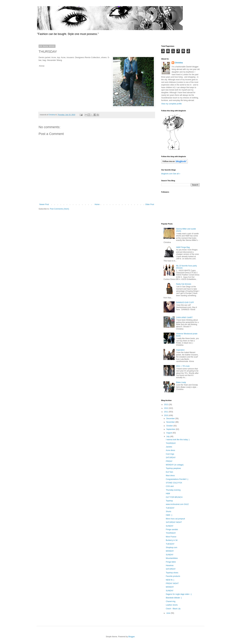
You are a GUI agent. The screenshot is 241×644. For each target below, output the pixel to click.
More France (171, 537)
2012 (166, 408)
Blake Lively (181, 382)
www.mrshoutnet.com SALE (177, 504)
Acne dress (170, 450)
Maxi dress (170, 476)
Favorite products (173, 576)
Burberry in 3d (172, 540)
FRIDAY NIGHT (172, 583)
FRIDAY (169, 461)
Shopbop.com (172, 547)
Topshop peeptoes (173, 468)
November (171, 422)
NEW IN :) (170, 580)
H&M (168, 494)
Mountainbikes (172, 558)
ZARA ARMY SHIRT (184, 318)
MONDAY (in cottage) (175, 465)
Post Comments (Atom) (59, 209)
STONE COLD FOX (174, 483)
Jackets (169, 447)
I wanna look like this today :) (178, 440)
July (168, 437)
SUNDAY (170, 526)
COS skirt (170, 486)
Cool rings (170, 454)
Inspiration (180, 350)
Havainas (170, 565)
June (169, 613)
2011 (166, 412)
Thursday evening (173, 490)
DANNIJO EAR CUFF (185, 302)
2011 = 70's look (183, 366)
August (169, 433)
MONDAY (170, 551)
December (171, 419)
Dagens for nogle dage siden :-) (179, 594)
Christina (179, 63)
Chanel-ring (171, 601)
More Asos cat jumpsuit (175, 519)
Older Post (150, 204)
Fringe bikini (171, 562)
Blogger (131, 637)
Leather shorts (172, 605)
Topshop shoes (172, 573)
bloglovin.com (167, 174)
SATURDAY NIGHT (174, 522)
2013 (166, 405)
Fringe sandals (172, 529)
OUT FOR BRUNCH (174, 497)
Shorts (169, 512)
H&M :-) (169, 515)
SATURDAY (171, 458)
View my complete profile (171, 104)
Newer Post (44, 204)
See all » (177, 174)
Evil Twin (169, 472)
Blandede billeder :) (174, 598)
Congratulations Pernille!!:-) (177, 479)
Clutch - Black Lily (173, 609)
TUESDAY (170, 508)
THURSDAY (171, 443)
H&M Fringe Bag (183, 247)
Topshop (169, 501)
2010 (166, 415)
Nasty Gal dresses (184, 284)
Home (97, 204)
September (171, 429)
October (170, 426)
